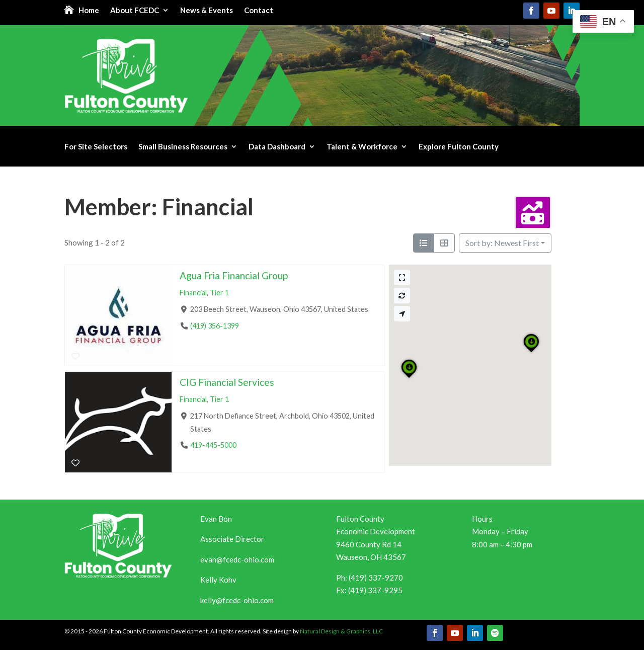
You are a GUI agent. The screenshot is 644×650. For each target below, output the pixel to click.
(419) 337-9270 (376, 578)
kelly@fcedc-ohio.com (237, 600)
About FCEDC (135, 11)
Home (89, 11)
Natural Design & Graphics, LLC (341, 631)
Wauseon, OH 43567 (371, 557)
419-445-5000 (213, 445)
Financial (193, 293)
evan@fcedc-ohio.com (237, 559)
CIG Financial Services (227, 382)
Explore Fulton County (459, 147)
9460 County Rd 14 (369, 544)
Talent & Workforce (362, 147)
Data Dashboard (277, 147)
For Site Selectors (96, 147)
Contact (259, 11)
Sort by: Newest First (502, 243)
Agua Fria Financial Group (234, 275)
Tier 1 (219, 293)
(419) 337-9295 (375, 590)
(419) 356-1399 (215, 326)
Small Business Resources (183, 147)
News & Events (207, 11)
